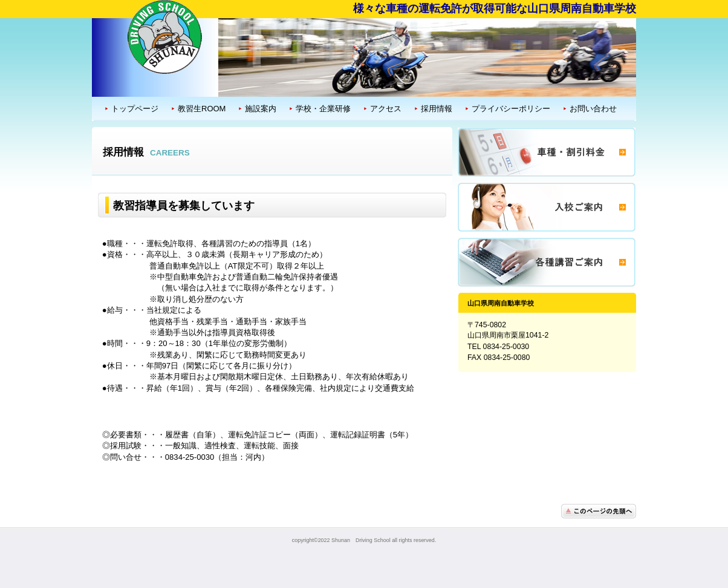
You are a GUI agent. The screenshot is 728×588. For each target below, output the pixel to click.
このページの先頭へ (599, 511)
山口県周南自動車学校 (164, 36)
